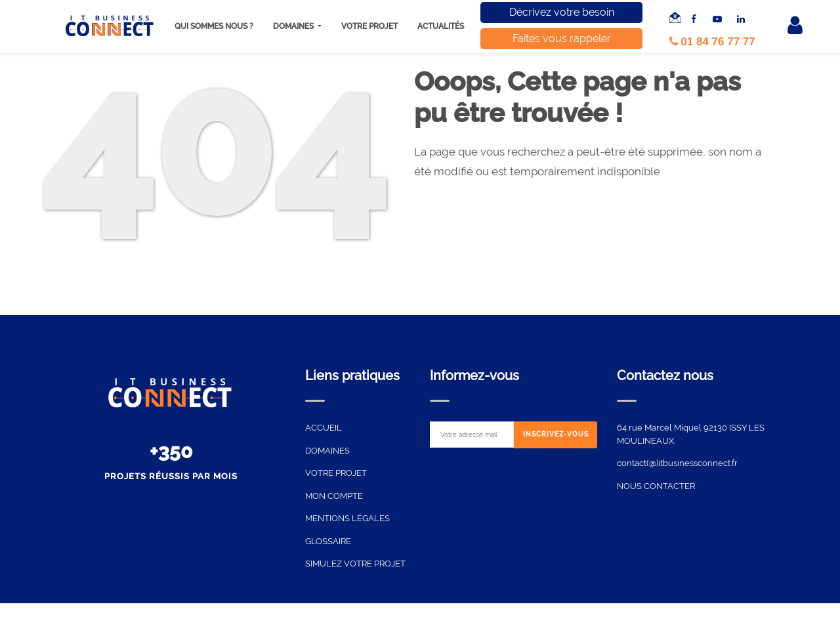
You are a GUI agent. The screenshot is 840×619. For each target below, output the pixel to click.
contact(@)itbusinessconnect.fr (677, 463)
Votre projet (369, 26)
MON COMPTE (334, 496)
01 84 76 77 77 (712, 42)
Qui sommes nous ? (214, 26)
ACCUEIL (324, 428)
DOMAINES (327, 451)
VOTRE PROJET (336, 473)
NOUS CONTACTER (656, 486)
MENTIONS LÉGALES (347, 518)
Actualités (441, 26)
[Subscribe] (556, 435)
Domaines (294, 26)
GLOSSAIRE (328, 541)
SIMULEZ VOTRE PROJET (355, 564)
